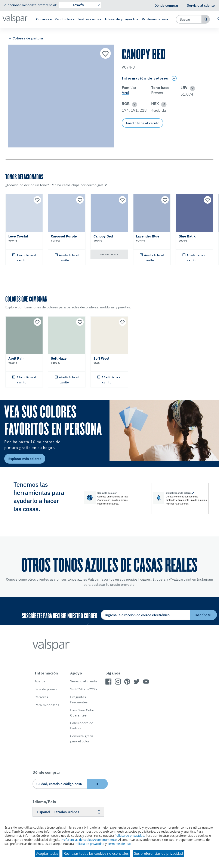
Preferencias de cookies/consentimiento (89, 840)
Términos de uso (119, 844)
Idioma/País (44, 802)
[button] (192, 88)
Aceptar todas (47, 853)
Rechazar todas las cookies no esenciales (96, 853)
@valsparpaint (180, 579)
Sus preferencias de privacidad (158, 853)
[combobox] (189, 19)
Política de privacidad (129, 836)
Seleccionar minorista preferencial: (30, 5)
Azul (125, 93)
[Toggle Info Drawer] (174, 78)
